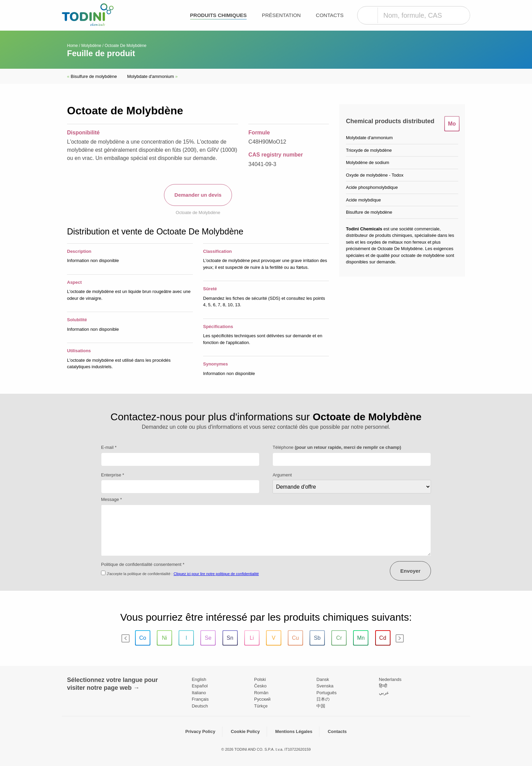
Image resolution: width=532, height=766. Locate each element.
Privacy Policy (200, 731)
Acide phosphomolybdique (372, 187)
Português (326, 693)
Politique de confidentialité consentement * (143, 564)
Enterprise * (113, 475)
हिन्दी (383, 686)
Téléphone (337, 447)
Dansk (323, 679)
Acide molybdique (363, 200)
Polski (260, 679)
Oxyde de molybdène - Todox (375, 175)
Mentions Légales (294, 731)
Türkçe (261, 706)
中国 (321, 706)
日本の (323, 699)
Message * (111, 499)
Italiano (199, 693)
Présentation (281, 15)
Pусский (262, 699)
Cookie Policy (245, 731)
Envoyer (410, 571)
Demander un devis (198, 195)
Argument (282, 475)
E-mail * (109, 447)
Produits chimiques (219, 15)
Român (261, 693)
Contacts (330, 15)
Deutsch (200, 706)
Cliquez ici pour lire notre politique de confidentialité (216, 574)
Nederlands (390, 679)
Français (200, 699)
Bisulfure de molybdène (92, 76)
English (199, 679)
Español (200, 686)
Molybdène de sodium (368, 162)
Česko (260, 686)
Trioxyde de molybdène (369, 150)
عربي (384, 693)
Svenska (325, 686)
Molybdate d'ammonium (152, 76)
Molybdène (91, 46)
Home (72, 46)
